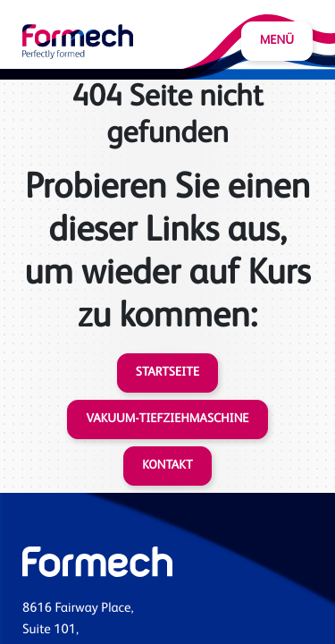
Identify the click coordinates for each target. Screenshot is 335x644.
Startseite (167, 373)
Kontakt (167, 466)
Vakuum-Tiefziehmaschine (167, 419)
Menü (277, 41)
